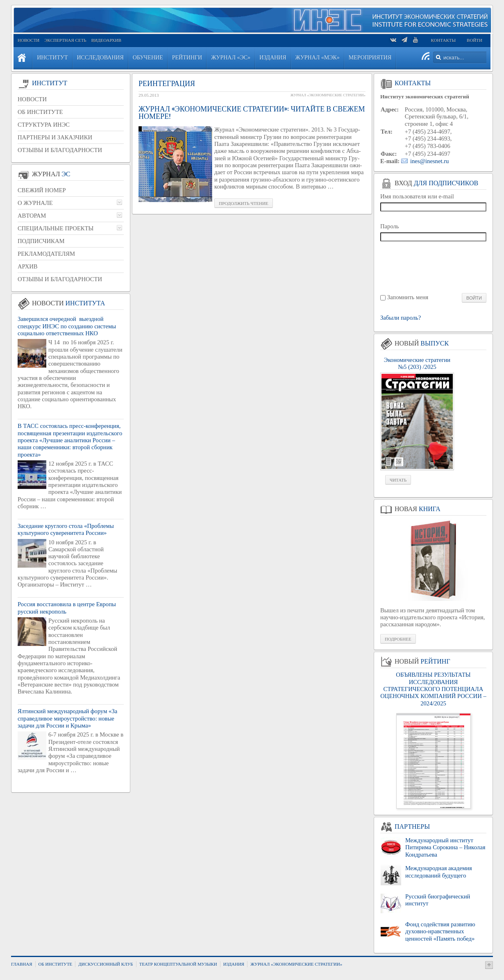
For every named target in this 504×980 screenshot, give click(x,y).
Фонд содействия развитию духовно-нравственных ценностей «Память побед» (440, 931)
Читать (398, 480)
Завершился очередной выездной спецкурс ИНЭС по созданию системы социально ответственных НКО (67, 326)
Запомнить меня (408, 297)
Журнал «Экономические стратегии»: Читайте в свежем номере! (252, 113)
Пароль (390, 226)
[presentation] (434, 267)
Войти (474, 40)
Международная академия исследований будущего (439, 872)
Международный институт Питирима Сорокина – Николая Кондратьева (445, 847)
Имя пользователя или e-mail (417, 196)
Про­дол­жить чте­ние (244, 203)
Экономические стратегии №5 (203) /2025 (417, 363)
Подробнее (398, 639)
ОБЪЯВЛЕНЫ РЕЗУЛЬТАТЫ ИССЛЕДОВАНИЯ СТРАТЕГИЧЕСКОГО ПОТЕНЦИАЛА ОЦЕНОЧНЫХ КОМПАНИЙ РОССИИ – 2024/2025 (433, 689)
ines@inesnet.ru (430, 161)
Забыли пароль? (401, 318)
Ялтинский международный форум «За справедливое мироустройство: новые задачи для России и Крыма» (67, 718)
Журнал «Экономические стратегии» (328, 95)
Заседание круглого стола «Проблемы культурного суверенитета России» (66, 529)
